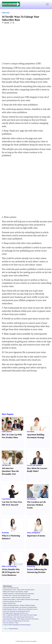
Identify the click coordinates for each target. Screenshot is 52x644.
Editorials (6, 13)
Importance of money (36, 536)
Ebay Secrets (7, 597)
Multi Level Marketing (9, 566)
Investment (31, 432)
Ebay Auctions (26, 597)
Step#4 (26, 592)
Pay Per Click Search (33, 619)
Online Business (7, 432)
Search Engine (21, 599)
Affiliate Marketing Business (11, 605)
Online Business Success (10, 609)
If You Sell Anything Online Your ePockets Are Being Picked (20, 607)
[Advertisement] (22, 43)
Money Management (34, 533)
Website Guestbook (8, 594)
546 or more (25, 613)
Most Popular (8, 414)
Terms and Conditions (32, 641)
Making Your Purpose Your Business (13, 592)
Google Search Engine (9, 599)
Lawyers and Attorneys (34, 465)
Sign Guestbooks (29, 594)
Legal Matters (6, 499)
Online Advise (30, 590)
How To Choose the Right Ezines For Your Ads (16, 621)
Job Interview (6, 465)
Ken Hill (7, 23)
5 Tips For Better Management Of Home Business (17, 625)
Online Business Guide (9, 590)
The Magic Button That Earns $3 (12, 613)
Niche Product (21, 619)
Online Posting (19, 594)
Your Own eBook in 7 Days (11, 623)
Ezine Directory (29, 617)
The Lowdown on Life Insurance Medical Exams (36, 505)
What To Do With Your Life (11, 588)
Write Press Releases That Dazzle (12, 601)
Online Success (22, 609)
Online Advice (21, 590)
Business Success (33, 609)
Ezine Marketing (8, 617)
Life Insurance (32, 499)
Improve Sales (26, 595)
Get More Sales (7, 595)
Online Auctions (16, 597)
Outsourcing (31, 566)
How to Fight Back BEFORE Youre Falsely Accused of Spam (20, 615)
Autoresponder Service (24, 611)
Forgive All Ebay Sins (9, 603)
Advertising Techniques (10, 619)
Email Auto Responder (9, 611)
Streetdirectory (22, 641)
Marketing (5, 533)
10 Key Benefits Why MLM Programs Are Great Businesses (11, 572)
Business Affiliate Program (27, 605)
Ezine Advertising (18, 617)
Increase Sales (17, 595)
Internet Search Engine (33, 599)
